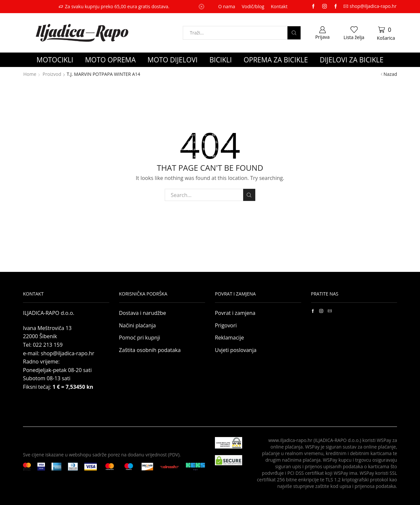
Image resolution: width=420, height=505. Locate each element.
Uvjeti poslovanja (236, 350)
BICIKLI (220, 60)
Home (30, 74)
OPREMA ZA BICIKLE (276, 60)
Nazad (390, 74)
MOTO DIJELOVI (173, 60)
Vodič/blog (253, 6)
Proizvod (52, 74)
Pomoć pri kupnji (140, 338)
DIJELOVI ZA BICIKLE (351, 60)
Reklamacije (229, 338)
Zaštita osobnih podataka (150, 350)
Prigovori (226, 325)
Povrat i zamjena (235, 313)
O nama (227, 6)
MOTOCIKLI (55, 60)
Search (249, 195)
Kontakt (279, 6)
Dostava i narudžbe (143, 313)
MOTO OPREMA (110, 60)
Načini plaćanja (137, 325)
